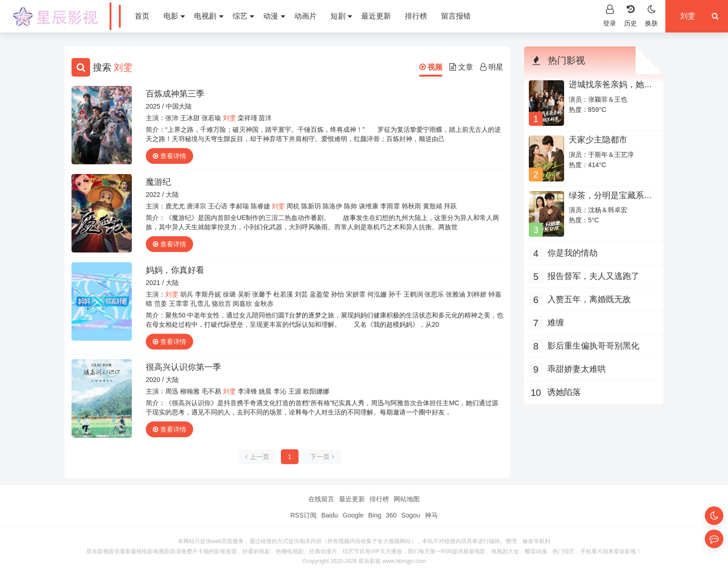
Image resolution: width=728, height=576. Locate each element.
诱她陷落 (564, 392)
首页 (142, 16)
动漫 (274, 16)
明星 (492, 67)
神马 (431, 515)
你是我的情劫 (572, 253)
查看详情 (169, 156)
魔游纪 (158, 182)
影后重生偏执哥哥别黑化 (593, 346)
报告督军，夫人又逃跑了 (593, 276)
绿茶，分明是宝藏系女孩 (611, 200)
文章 (461, 67)
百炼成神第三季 (175, 94)
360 (391, 515)
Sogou (410, 515)
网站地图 (407, 499)
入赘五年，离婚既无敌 (589, 299)
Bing (375, 515)
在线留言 (321, 499)
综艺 (243, 16)
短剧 (341, 16)
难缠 (556, 323)
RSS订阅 (303, 515)
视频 (431, 67)
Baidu (330, 515)
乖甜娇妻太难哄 (577, 369)
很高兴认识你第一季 (183, 367)
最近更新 (376, 16)
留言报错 (456, 16)
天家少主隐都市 (598, 140)
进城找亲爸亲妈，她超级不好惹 (611, 89)
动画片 (305, 16)
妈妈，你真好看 (175, 270)
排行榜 (416, 16)
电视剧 (208, 16)
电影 (174, 16)
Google (353, 515)
